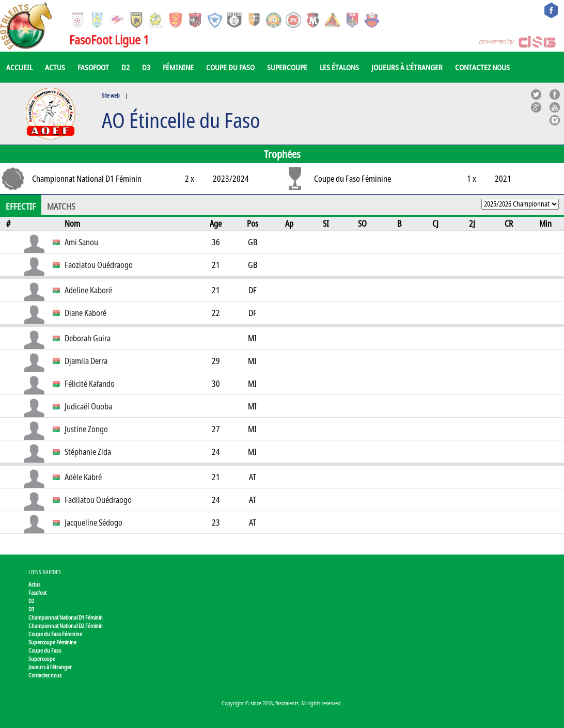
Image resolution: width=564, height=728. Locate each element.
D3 (146, 67)
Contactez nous (482, 67)
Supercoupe (287, 67)
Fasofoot (93, 67)
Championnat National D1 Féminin (66, 617)
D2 (126, 67)
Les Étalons (339, 67)
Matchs (61, 207)
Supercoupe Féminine (52, 642)
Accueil (19, 67)
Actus (55, 67)
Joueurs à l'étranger (407, 67)
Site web (111, 95)
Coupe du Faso (230, 67)
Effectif (21, 207)
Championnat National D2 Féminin (66, 626)
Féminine (178, 67)
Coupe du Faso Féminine (55, 634)
